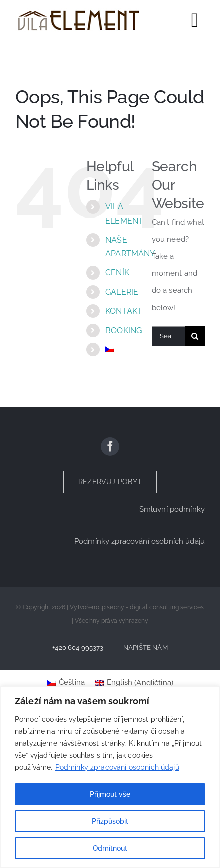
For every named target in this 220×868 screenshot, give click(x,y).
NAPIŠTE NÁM (146, 648)
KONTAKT (124, 311)
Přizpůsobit (110, 821)
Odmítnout (110, 848)
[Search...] (168, 336)
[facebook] (110, 446)
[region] (110, 777)
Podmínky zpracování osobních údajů (117, 767)
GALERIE (122, 292)
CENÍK (117, 272)
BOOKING (124, 331)
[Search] (195, 336)
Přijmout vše (110, 794)
